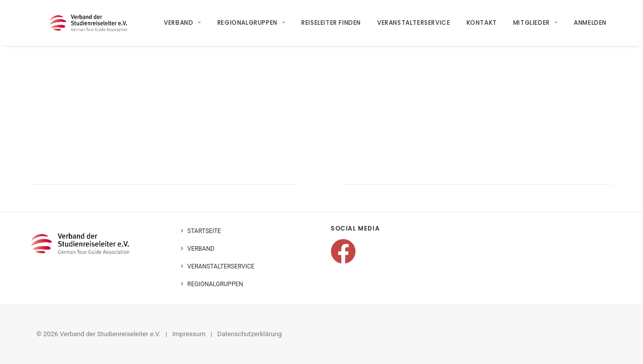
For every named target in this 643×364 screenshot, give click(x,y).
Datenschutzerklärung (250, 334)
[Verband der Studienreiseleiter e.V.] (91, 26)
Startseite (204, 231)
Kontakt (482, 26)
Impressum (189, 334)
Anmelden (591, 26)
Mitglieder (535, 26)
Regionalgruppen (251, 26)
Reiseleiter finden (332, 26)
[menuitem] (187, 26)
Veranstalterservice (414, 26)
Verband (183, 26)
